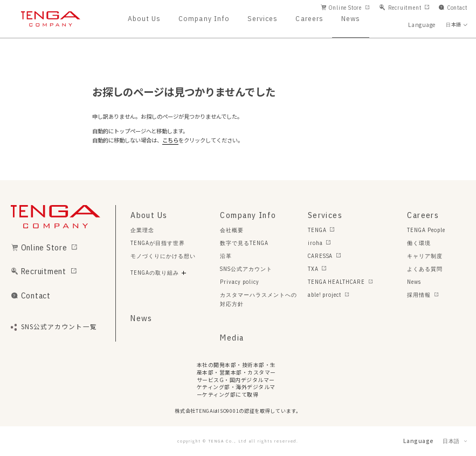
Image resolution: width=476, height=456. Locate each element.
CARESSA (320, 256)
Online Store (345, 7)
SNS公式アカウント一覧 (59, 327)
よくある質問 (425, 269)
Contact (457, 7)
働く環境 (419, 243)
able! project (325, 295)
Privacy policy (239, 282)
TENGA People (426, 230)
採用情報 (419, 295)
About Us (144, 19)
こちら (170, 140)
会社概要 (232, 230)
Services (263, 19)
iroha (315, 243)
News (351, 19)
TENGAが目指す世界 (158, 243)
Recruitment (405, 7)
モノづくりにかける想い (163, 256)
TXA (313, 269)
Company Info (204, 19)
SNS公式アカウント (246, 269)
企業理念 (142, 230)
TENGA (317, 230)
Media (232, 337)
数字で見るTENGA (244, 243)
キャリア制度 (425, 256)
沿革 (226, 256)
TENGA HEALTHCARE (336, 282)
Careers (310, 19)
